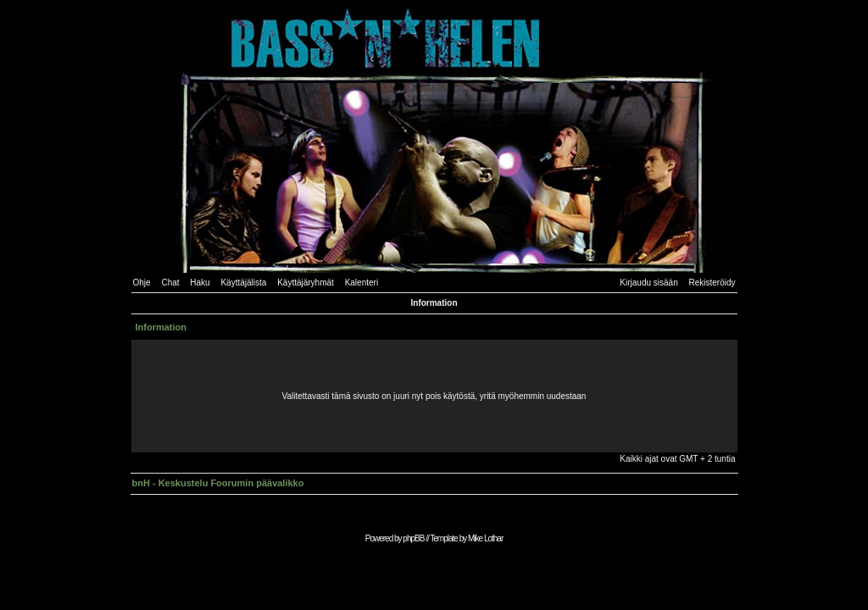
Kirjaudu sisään (648, 283)
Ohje (142, 283)
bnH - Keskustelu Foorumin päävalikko (218, 483)
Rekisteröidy (712, 283)
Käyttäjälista (243, 283)
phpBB (413, 538)
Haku (200, 283)
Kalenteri (362, 283)
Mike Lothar (485, 538)
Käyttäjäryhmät (306, 283)
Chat (170, 283)
